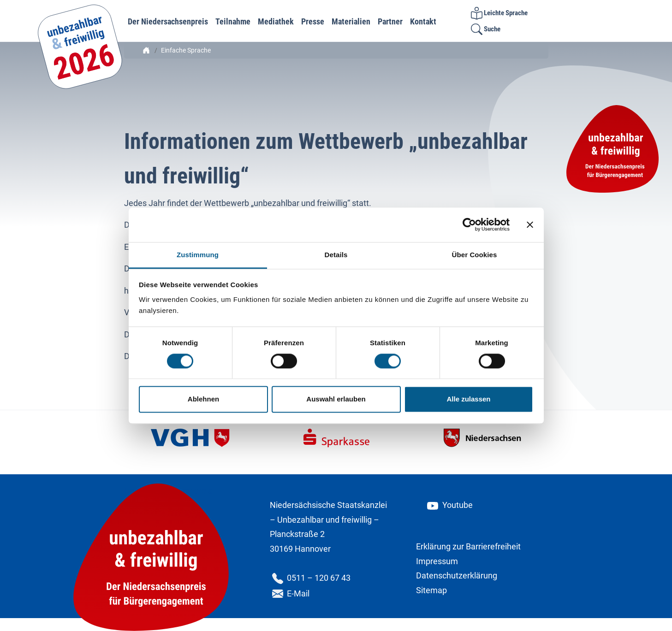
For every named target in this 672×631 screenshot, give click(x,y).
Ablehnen (203, 399)
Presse (313, 21)
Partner (390, 21)
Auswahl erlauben (336, 399)
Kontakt (423, 21)
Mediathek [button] (276, 21)
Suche (486, 29)
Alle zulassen (468, 399)
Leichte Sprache (499, 13)
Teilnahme (233, 21)
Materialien (351, 21)
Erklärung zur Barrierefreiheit (468, 546)
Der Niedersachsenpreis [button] (168, 21)
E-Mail (290, 593)
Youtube (449, 505)
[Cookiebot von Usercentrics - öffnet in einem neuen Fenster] (469, 224)
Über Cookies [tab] (475, 255)
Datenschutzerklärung (457, 575)
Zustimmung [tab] (198, 255)
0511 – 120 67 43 (310, 578)
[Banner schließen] (530, 224)
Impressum (437, 561)
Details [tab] (336, 255)
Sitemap (431, 590)
